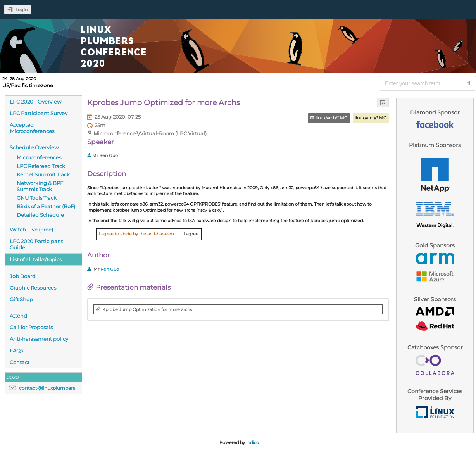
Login (22, 10)
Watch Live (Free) (31, 230)
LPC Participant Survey (39, 113)
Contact (20, 362)
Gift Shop (21, 299)
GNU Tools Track (37, 198)
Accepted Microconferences (32, 128)
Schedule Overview (34, 147)
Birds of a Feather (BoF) (46, 206)
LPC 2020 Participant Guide (36, 244)
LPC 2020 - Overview (35, 102)
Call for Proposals (31, 327)
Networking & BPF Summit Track (40, 186)
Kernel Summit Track (43, 174)
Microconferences (39, 157)
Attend (18, 316)
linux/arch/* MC (371, 118)
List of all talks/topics (36, 259)
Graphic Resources (33, 288)
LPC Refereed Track (41, 166)
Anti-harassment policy (39, 339)
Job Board (23, 276)
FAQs (16, 351)
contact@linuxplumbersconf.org (57, 388)
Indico (253, 442)
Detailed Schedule (40, 215)
